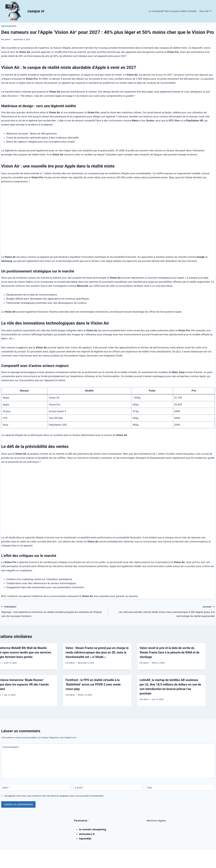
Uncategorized (9, 26)
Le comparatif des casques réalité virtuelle (172, 11)
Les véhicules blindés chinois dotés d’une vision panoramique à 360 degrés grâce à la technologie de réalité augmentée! (163, 611)
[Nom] (36, 787)
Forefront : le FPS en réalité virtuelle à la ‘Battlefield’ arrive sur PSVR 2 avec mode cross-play (93, 684)
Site (150, 788)
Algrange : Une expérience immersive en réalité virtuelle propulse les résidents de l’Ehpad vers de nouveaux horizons (53, 611)
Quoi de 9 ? (206, 11)
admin (8, 39)
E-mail (79, 788)
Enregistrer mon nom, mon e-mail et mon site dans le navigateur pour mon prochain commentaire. (54, 796)
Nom (6, 788)
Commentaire (11, 747)
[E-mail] (108, 787)
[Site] (180, 787)
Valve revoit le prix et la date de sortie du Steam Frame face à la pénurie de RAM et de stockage (169, 652)
